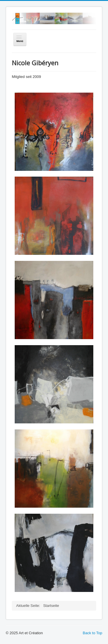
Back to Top (92, 633)
